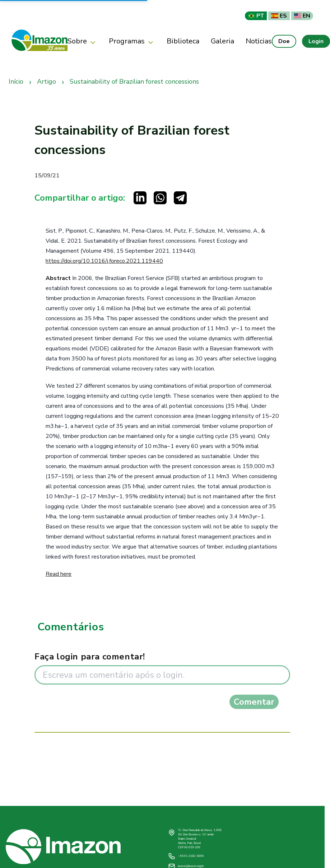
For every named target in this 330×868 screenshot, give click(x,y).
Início (16, 81)
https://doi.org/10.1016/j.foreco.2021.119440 (104, 261)
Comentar (254, 702)
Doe (284, 41)
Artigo (47, 81)
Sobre (82, 41)
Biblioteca (183, 41)
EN (302, 16)
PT (256, 16)
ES (279, 16)
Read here (59, 574)
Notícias (259, 41)
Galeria (222, 41)
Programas (132, 41)
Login (316, 41)
